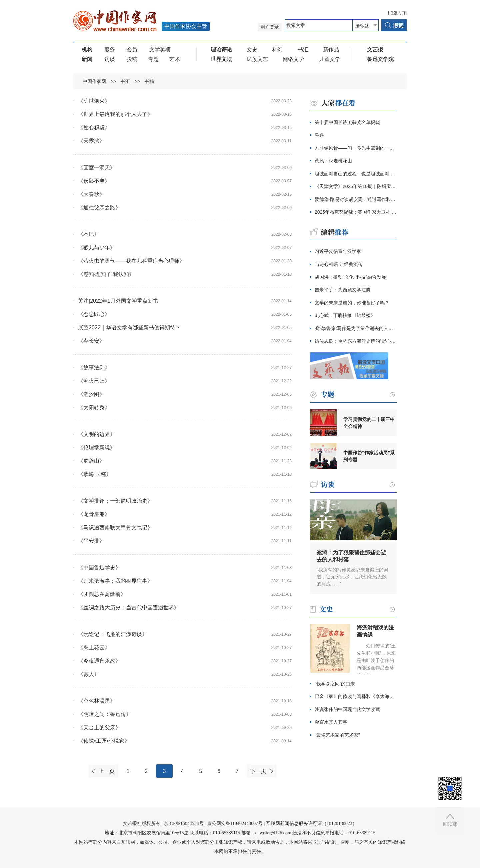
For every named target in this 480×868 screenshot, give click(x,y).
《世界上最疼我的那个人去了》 (115, 114)
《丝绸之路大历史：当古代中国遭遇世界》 (129, 607)
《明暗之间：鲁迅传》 (105, 714)
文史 (252, 49)
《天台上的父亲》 (99, 727)
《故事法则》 (94, 367)
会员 (132, 49)
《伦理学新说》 (97, 447)
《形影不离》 (94, 181)
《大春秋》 (91, 194)
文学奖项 (160, 49)
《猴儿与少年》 (97, 247)
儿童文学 (330, 59)
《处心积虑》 (94, 127)
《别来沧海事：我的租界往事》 (115, 581)
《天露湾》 (91, 141)
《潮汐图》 (91, 394)
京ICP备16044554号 (184, 823)
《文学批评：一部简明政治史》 (115, 501)
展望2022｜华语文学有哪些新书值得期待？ (129, 327)
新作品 (331, 49)
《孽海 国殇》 (95, 474)
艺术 (175, 59)
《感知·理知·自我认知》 (106, 274)
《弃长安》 (91, 341)
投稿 (132, 59)
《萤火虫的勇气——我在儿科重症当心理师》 (131, 261)
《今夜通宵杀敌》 (99, 661)
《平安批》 (91, 541)
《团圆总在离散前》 (102, 594)
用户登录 (270, 27)
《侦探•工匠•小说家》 (104, 741)
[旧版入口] (397, 13)
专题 (153, 59)
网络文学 (293, 59)
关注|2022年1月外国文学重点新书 (118, 301)
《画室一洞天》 (97, 167)
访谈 (110, 59)
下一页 (258, 771)
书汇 (303, 49)
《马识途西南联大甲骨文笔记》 (115, 527)
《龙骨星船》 (94, 514)
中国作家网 (94, 81)
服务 (110, 49)
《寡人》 (89, 674)
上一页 (107, 771)
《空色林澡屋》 (97, 701)
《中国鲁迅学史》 (99, 567)
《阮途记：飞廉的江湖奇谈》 (113, 634)
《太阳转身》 (94, 407)
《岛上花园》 (94, 647)
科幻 (277, 49)
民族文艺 (257, 59)
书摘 (149, 81)
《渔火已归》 (94, 381)
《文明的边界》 (97, 434)
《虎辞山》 (91, 461)
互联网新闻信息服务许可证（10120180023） (311, 823)
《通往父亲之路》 (99, 207)
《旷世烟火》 (94, 101)
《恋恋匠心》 (94, 314)
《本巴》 (89, 234)
